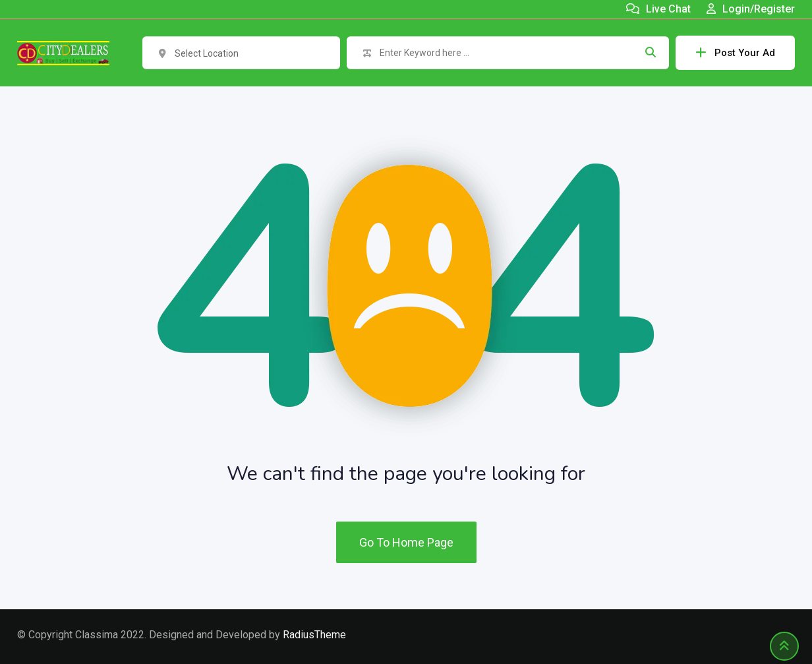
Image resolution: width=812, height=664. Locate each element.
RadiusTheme (314, 635)
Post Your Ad (735, 53)
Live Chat (658, 9)
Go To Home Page (406, 542)
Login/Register (751, 9)
